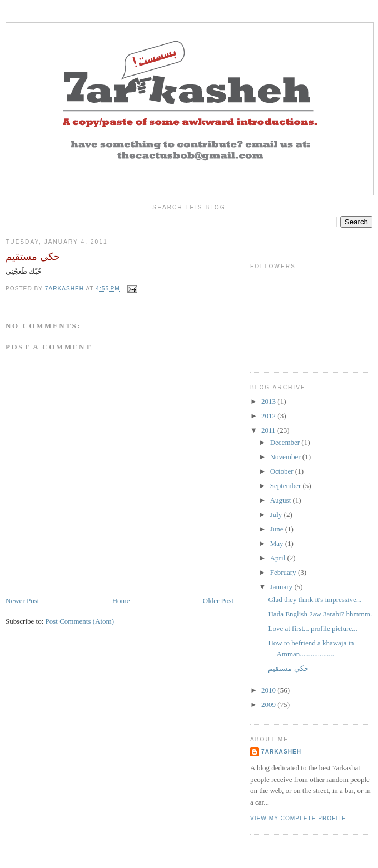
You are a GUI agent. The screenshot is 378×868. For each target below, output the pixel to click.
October (283, 471)
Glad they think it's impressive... (315, 599)
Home (121, 601)
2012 (269, 416)
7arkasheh (281, 752)
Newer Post (22, 601)
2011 (269, 430)
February (284, 572)
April (279, 558)
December (286, 442)
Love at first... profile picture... (312, 628)
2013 (269, 401)
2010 (269, 690)
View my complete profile (298, 818)
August (282, 500)
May (278, 543)
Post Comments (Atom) (80, 621)
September (287, 486)
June (278, 529)
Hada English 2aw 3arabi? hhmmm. (320, 614)
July (277, 515)
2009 (269, 704)
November (286, 457)
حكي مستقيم (288, 668)
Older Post (218, 601)
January (282, 587)
